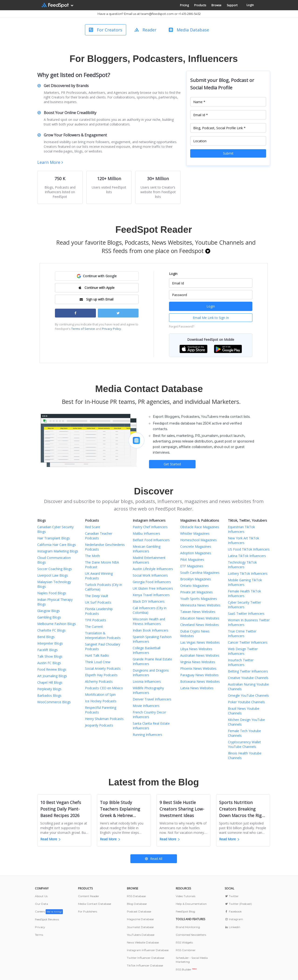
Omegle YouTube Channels (248, 695)
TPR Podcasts (96, 620)
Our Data (41, 904)
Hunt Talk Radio (97, 655)
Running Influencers (147, 735)
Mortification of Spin (100, 694)
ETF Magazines (192, 566)
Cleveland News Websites (200, 625)
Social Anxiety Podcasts (103, 668)
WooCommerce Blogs (54, 702)
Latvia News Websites (197, 688)
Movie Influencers (146, 706)
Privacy (40, 927)
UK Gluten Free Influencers (153, 588)
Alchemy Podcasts (99, 681)
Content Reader (89, 896)
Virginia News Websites (198, 662)
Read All (154, 859)
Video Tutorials (186, 896)
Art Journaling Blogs (52, 676)
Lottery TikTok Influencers (248, 573)
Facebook (233, 911)
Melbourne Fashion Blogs (57, 624)
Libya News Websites (196, 649)
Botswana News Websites (200, 681)
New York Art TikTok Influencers (244, 540)
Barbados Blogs (49, 695)
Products (200, 5)
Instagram (234, 919)
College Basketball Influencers (147, 650)
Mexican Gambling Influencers (147, 549)
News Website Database (143, 942)
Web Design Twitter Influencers (243, 651)
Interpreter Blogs (50, 643)
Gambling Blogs (49, 617)
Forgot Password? (182, 326)
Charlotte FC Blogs (51, 630)
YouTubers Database (141, 935)
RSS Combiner (186, 950)
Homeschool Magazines (198, 540)
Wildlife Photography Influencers (148, 690)
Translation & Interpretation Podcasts (103, 635)
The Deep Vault (97, 596)
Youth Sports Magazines (199, 599)
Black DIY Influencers (149, 601)
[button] (97, 276)
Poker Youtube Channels (246, 702)
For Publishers (88, 911)
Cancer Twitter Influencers (248, 642)
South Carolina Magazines (200, 573)
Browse (216, 5)
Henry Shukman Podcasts (104, 719)
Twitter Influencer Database (146, 958)
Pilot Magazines (192, 559)
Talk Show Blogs (50, 656)
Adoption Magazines (196, 553)
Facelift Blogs (47, 650)
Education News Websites (200, 618)
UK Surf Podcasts (98, 602)
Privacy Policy (112, 329)
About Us (41, 896)
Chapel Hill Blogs (50, 682)
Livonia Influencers (147, 681)
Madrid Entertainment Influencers (149, 560)
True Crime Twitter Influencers (242, 634)
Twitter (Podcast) (238, 904)
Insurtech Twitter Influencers (241, 662)
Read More (50, 839)
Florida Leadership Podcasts (99, 611)
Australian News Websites (200, 655)
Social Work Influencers (150, 575)
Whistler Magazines (195, 533)
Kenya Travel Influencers (151, 595)
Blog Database (137, 904)
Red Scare (93, 527)
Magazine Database (140, 919)
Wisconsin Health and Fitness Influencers (149, 621)
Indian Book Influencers (151, 630)
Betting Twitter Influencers (248, 671)
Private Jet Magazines (196, 592)
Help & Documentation (191, 904)
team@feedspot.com (157, 14)
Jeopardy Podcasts (99, 725)
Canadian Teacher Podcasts (99, 536)
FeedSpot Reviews (47, 919)
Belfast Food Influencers (151, 540)
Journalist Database (140, 927)
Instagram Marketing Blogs (58, 551)
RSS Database (136, 896)
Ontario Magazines (195, 586)
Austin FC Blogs (49, 663)
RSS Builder (186, 969)
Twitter (232, 896)
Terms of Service (83, 329)
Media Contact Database (95, 904)
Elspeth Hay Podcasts (101, 675)
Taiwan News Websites (198, 612)
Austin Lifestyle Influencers (153, 569)
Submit (228, 153)
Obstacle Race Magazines (200, 527)
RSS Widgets (184, 942)
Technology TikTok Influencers (242, 565)
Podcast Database (139, 911)
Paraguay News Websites (199, 675)
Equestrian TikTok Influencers (241, 529)
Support (232, 5)
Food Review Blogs (52, 669)
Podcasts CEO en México (104, 688)
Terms (39, 935)
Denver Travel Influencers (152, 699)
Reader (146, 30)
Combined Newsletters (191, 935)
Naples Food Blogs (52, 593)
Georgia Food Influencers (152, 582)
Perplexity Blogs (49, 689)
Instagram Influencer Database (148, 950)
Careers (49, 911)
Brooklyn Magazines (196, 579)
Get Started (172, 464)
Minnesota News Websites (200, 605)
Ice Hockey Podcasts (101, 701)
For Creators (106, 30)
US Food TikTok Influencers (249, 549)
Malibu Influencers (146, 533)
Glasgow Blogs (49, 611)
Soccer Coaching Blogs (55, 569)
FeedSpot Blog (185, 911)
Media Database (189, 30)
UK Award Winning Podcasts (99, 576)
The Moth (92, 556)
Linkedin (232, 927)
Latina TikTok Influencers (247, 556)
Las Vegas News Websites (200, 642)
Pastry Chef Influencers (150, 527)
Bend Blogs (46, 637)
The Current (94, 627)
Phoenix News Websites (198, 668)
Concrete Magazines (196, 546)
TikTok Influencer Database (145, 965)
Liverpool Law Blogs (53, 575)
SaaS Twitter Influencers (246, 613)
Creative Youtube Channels (248, 678)
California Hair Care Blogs (57, 545)
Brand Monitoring (188, 927)
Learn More (50, 162)
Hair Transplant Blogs (54, 538)
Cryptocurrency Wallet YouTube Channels (244, 744)
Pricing (184, 5)
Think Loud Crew (98, 662)
